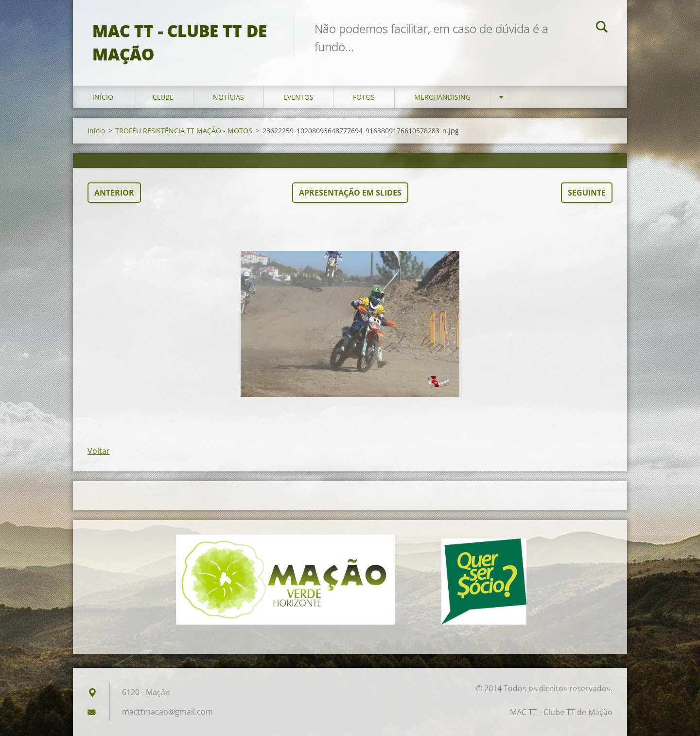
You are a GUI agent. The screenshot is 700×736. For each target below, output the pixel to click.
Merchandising (442, 97)
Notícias (228, 97)
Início (103, 97)
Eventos (298, 97)
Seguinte (587, 193)
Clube (163, 97)
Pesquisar (602, 28)
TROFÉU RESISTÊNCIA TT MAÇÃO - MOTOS (184, 131)
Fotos (364, 97)
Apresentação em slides (350, 193)
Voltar (99, 451)
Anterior (114, 193)
